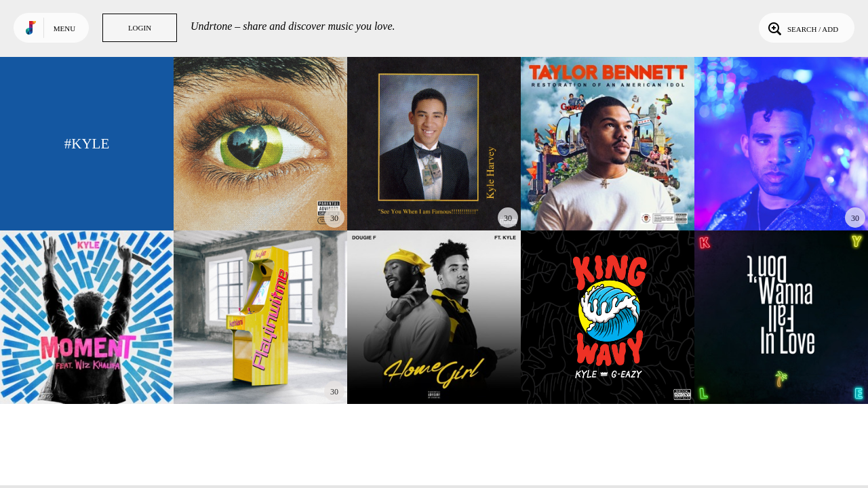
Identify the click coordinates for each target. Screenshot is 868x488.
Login (140, 28)
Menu (64, 28)
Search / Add (802, 28)
